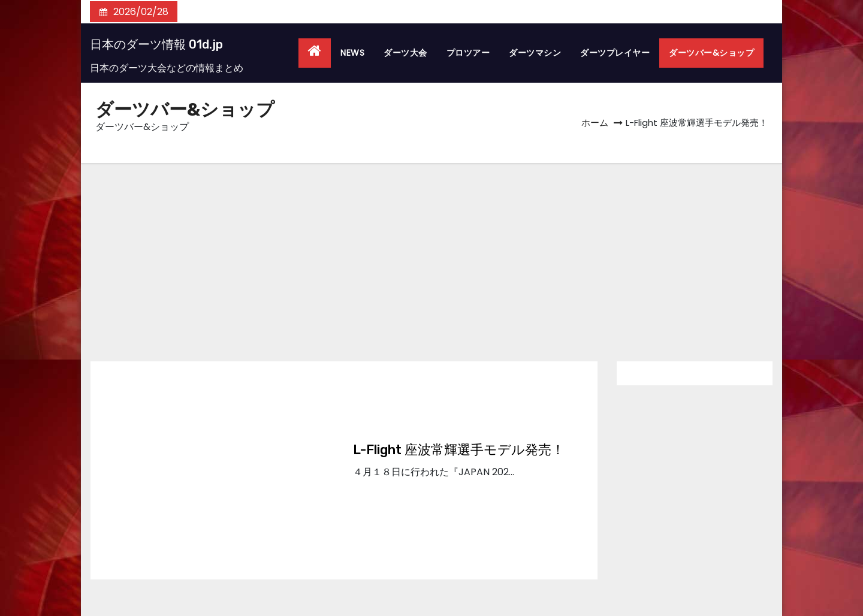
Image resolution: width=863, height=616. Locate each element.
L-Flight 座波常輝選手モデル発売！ (459, 450)
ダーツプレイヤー (615, 53)
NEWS (352, 53)
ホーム (595, 123)
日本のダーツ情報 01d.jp (156, 44)
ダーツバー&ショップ (711, 53)
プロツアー (468, 53)
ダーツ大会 (405, 53)
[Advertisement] (431, 253)
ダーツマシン (535, 53)
